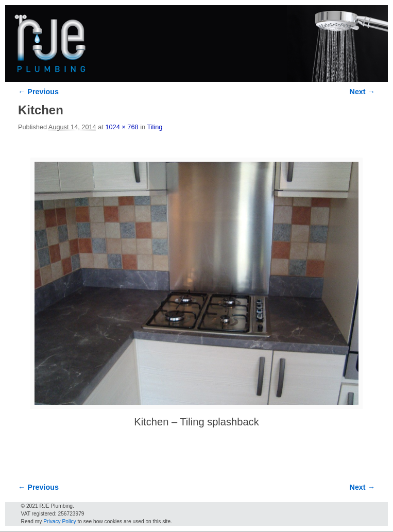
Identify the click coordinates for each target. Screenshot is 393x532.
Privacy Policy (59, 521)
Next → (362, 92)
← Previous (38, 92)
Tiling (155, 127)
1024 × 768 (122, 127)
